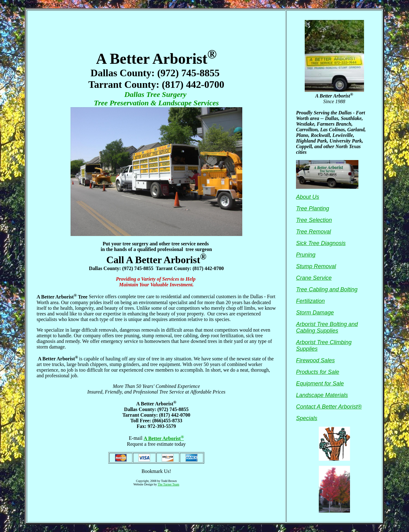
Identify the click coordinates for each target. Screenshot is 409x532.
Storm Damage (315, 313)
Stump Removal (316, 266)
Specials (307, 418)
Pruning (306, 255)
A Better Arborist (164, 438)
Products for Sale (318, 372)
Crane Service (314, 278)
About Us (308, 197)
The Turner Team (168, 484)
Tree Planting (313, 208)
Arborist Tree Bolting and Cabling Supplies (327, 327)
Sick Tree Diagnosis (321, 243)
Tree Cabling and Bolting (327, 289)
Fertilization (310, 301)
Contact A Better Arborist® (329, 407)
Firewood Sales (315, 360)
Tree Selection (314, 220)
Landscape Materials (322, 395)
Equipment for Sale (320, 384)
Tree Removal (313, 232)
